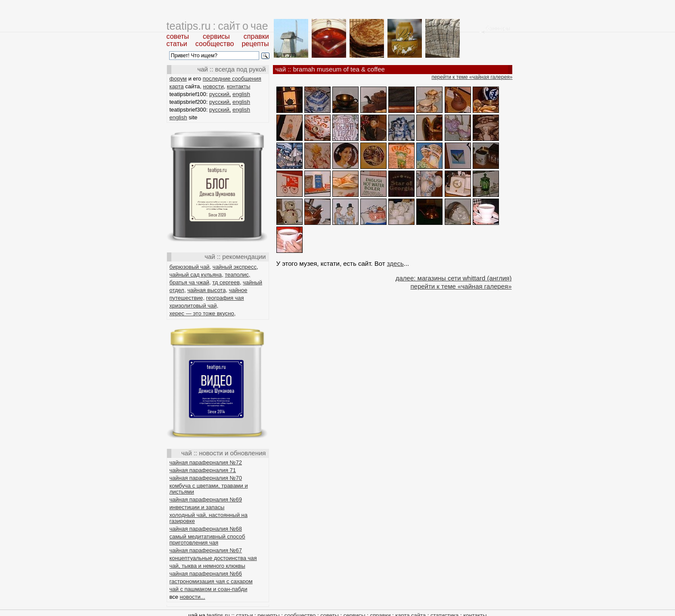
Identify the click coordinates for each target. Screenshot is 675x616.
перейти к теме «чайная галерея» (472, 77)
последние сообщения (232, 79)
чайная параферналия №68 (206, 529)
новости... (193, 597)
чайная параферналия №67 (206, 550)
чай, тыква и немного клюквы (207, 566)
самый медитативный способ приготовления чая (207, 540)
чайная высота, (207, 290)
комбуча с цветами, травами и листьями (209, 489)
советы (178, 36)
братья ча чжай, (190, 282)
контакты (238, 86)
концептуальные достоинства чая (213, 558)
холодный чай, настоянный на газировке (209, 518)
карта (177, 86)
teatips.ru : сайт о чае (217, 26)
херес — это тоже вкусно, (203, 313)
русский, (220, 94)
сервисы (216, 36)
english (241, 94)
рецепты (255, 44)
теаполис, (237, 275)
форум (178, 79)
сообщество (215, 44)
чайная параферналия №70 (206, 478)
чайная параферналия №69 (206, 499)
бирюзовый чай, (190, 267)
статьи (177, 44)
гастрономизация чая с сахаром (211, 581)
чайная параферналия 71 (203, 470)
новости (214, 86)
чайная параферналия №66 (206, 574)
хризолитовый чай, (194, 306)
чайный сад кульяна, (197, 275)
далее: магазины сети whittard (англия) (454, 278)
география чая (225, 298)
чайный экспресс (235, 267)
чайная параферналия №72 (206, 462)
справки (256, 36)
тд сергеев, (227, 282)
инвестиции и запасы (197, 507)
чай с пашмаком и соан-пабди (209, 589)
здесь (395, 263)
